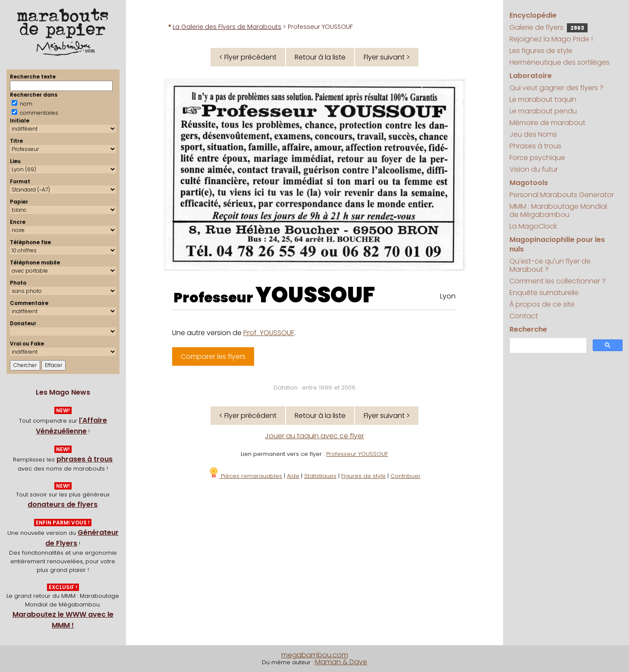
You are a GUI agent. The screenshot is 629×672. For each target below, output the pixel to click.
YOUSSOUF (315, 295)
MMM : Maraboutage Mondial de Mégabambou (558, 210)
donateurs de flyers (63, 504)
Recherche (528, 329)
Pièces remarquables (245, 476)
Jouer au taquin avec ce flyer (314, 436)
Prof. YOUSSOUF (269, 333)
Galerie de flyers (549, 27)
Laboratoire (531, 76)
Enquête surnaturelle (544, 293)
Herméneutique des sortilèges (560, 62)
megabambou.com (315, 655)
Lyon (448, 296)
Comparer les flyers (213, 356)
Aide (293, 476)
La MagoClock (533, 226)
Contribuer (406, 476)
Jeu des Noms (533, 134)
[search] (547, 346)
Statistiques (320, 476)
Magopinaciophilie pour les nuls (557, 244)
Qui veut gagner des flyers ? (557, 88)
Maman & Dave (341, 662)
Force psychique (537, 158)
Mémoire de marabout (547, 123)
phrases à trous (85, 459)
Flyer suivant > (387, 57)
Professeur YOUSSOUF (357, 454)
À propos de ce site (542, 304)
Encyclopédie (533, 15)
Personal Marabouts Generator (562, 195)
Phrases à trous (535, 146)
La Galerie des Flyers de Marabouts (227, 27)
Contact (524, 316)
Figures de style (363, 476)
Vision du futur (534, 169)
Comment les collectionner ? (558, 281)
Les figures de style (541, 51)
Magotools (529, 183)
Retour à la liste (320, 57)
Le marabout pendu (543, 111)
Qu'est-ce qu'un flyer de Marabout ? (550, 265)
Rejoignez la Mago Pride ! (551, 39)
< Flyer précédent (248, 57)
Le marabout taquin (543, 99)
